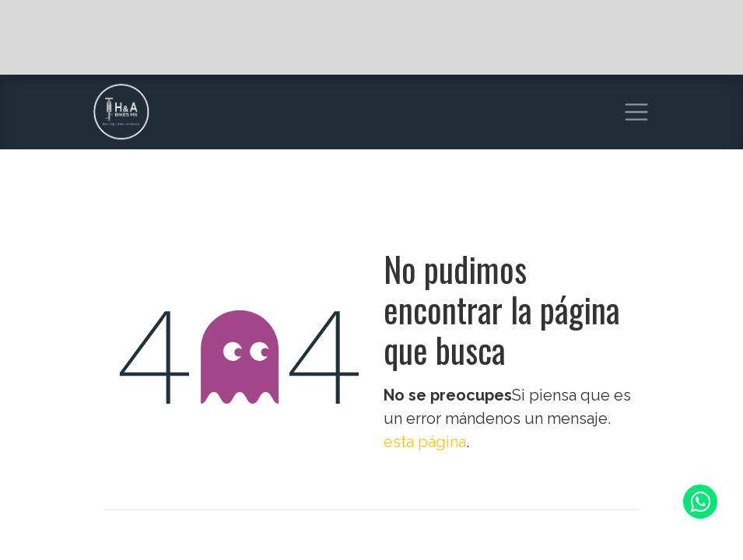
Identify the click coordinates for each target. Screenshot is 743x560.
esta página (425, 442)
